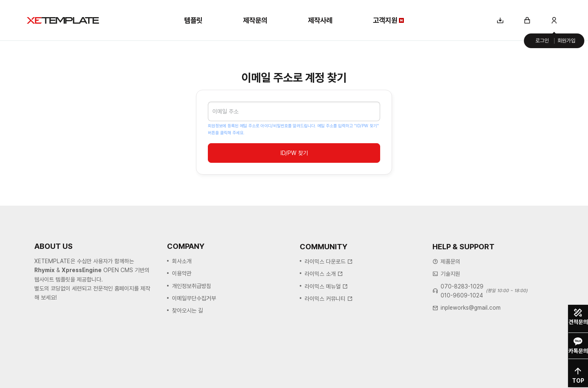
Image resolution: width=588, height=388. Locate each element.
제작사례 (320, 20)
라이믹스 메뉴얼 (326, 286)
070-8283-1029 (462, 287)
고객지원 (388, 20)
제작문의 (255, 20)
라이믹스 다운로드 (329, 262)
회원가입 (566, 41)
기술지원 (450, 274)
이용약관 (182, 274)
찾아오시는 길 (187, 311)
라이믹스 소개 (324, 274)
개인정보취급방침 (192, 286)
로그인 (542, 41)
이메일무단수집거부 (194, 299)
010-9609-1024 (462, 296)
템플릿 (193, 20)
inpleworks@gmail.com (471, 308)
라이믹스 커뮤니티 (329, 299)
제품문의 (450, 262)
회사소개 (182, 262)
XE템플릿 (63, 20)
